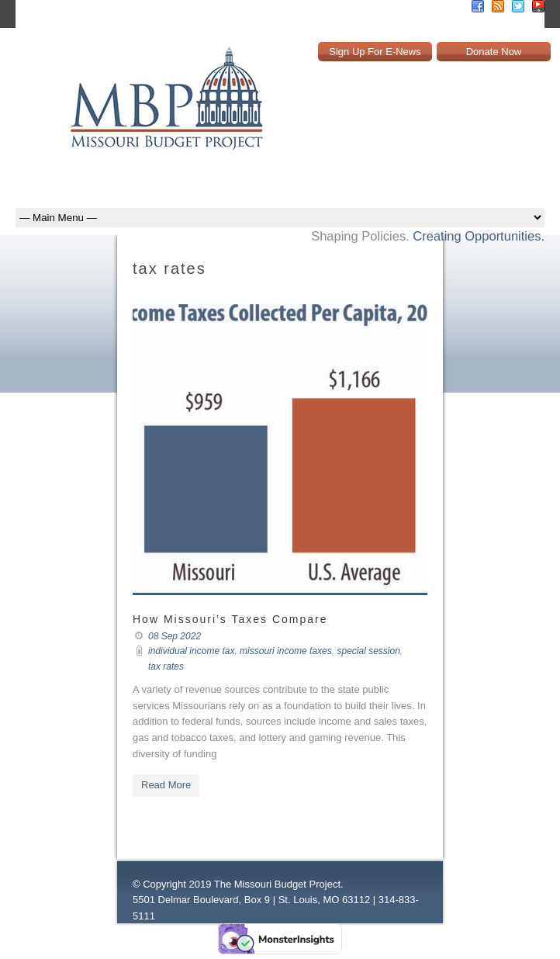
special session (368, 651)
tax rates (166, 666)
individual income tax (191, 651)
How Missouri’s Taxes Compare (230, 619)
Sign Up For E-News (375, 52)
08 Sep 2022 (175, 636)
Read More (166, 785)
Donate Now (494, 52)
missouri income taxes (286, 651)
